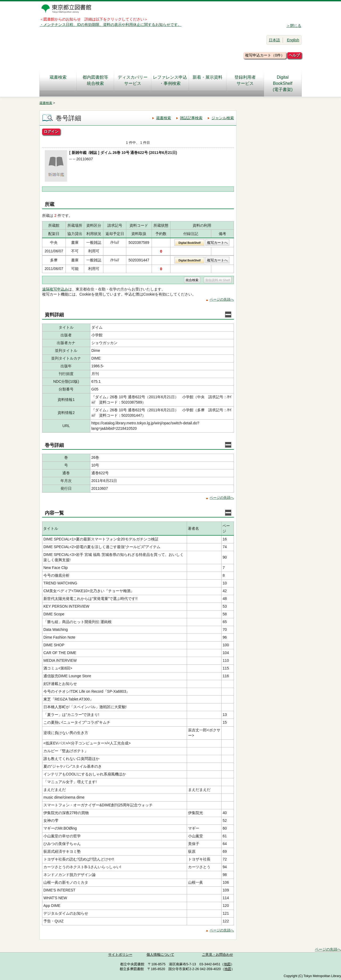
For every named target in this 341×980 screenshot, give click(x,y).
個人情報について (160, 955)
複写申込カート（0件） (265, 55)
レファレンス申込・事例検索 (170, 80)
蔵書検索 (58, 80)
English (293, 40)
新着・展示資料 (208, 80)
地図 (227, 964)
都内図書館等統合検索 (95, 80)
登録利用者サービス (245, 80)
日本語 (274, 40)
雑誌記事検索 (191, 118)
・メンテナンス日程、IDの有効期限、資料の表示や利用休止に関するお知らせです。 (111, 25)
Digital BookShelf (190, 243)
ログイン (51, 132)
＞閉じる (294, 26)
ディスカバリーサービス (133, 80)
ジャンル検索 (223, 118)
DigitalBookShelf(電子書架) (283, 83)
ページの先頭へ (222, 299)
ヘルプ (294, 55)
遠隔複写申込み (55, 289)
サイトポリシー (120, 955)
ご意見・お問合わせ (218, 955)
